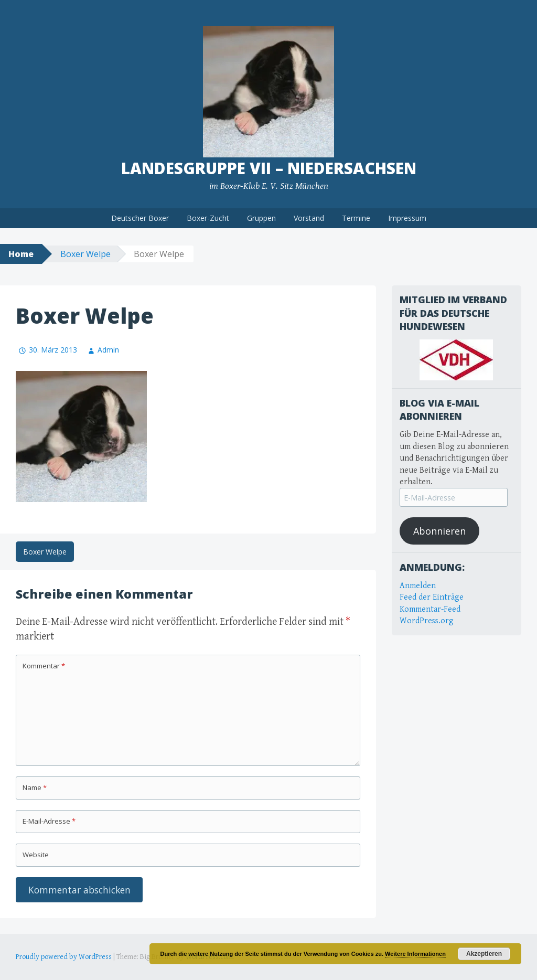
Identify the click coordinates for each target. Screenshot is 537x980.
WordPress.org (427, 621)
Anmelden (418, 586)
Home (21, 254)
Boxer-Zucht (208, 218)
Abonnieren (439, 531)
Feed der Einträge (432, 597)
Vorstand (309, 218)
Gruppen (261, 218)
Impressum (407, 218)
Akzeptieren (484, 954)
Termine (356, 218)
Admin (108, 350)
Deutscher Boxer (140, 218)
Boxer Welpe (85, 254)
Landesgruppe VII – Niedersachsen (269, 168)
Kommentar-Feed (430, 609)
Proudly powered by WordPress (64, 957)
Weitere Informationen (415, 954)
